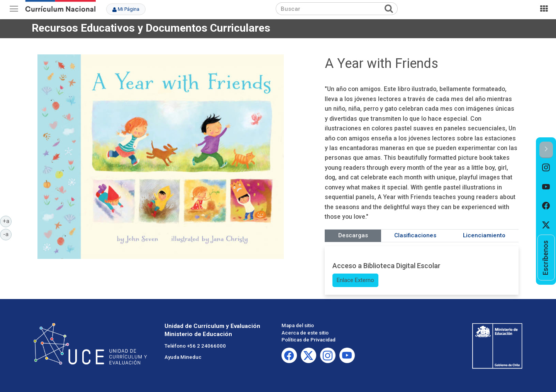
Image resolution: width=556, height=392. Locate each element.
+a (7, 221)
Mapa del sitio (298, 325)
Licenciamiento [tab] (484, 235)
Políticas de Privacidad (309, 340)
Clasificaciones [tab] (415, 235)
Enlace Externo (355, 280)
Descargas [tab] (353, 235)
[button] (546, 150)
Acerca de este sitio (305, 333)
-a (7, 234)
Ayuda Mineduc (183, 357)
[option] (546, 168)
